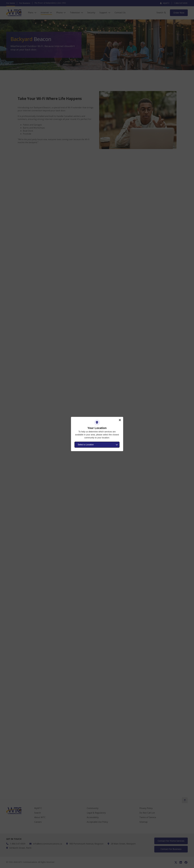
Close (120, 420)
